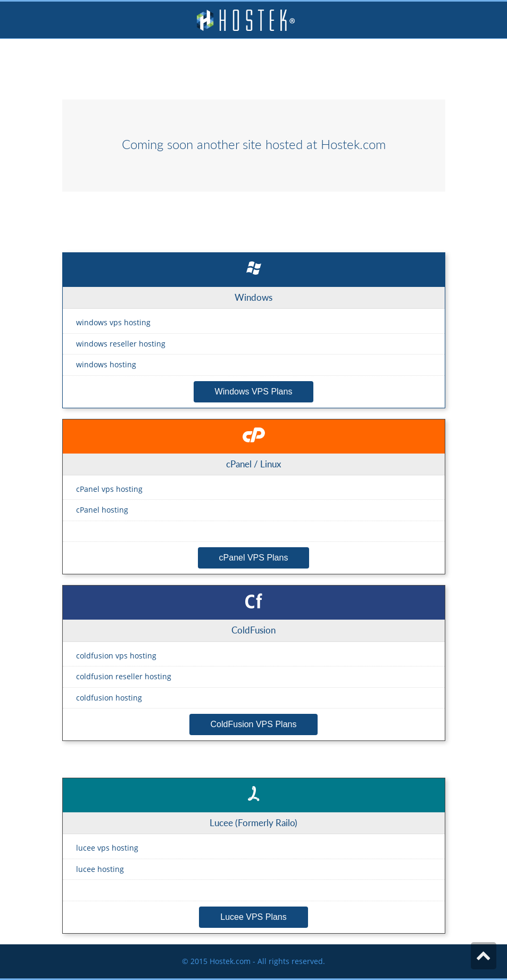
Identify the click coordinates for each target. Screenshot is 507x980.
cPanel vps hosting (109, 489)
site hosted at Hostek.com (314, 144)
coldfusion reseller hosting (124, 676)
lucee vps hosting (107, 848)
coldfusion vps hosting (116, 656)
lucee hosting (100, 869)
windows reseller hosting (121, 344)
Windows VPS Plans (254, 392)
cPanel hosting (102, 510)
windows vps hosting (113, 322)
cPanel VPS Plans (254, 558)
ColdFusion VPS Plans (254, 724)
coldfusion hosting (109, 698)
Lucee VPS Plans (254, 917)
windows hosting (106, 364)
